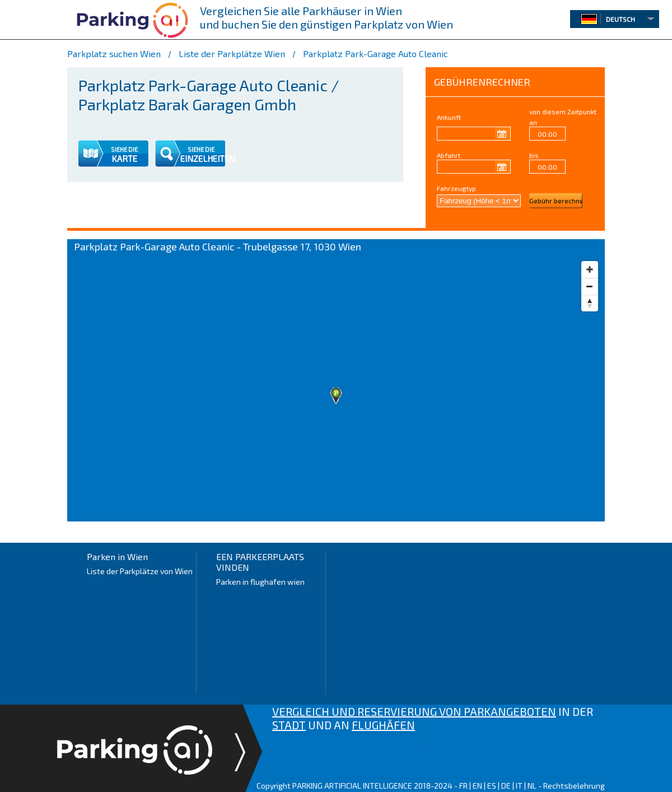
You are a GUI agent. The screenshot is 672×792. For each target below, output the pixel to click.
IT (519, 786)
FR (463, 786)
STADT (289, 725)
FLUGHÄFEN (383, 725)
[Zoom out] (590, 286)
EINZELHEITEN (208, 159)
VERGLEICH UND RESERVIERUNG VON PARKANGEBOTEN (414, 711)
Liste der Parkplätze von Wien (140, 571)
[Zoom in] (590, 269)
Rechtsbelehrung (574, 786)
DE (506, 786)
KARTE (124, 159)
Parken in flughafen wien (260, 582)
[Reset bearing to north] (590, 303)
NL (532, 786)
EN (477, 786)
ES (492, 786)
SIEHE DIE (124, 149)
